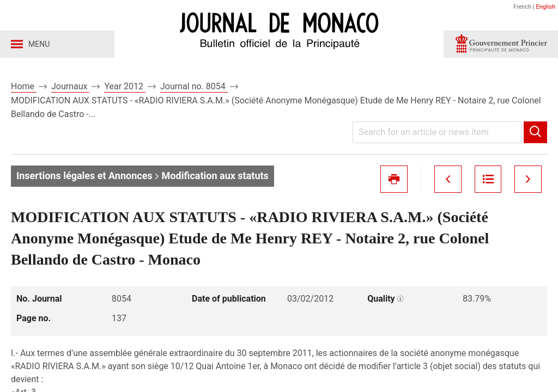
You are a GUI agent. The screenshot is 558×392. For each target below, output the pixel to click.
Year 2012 (125, 86)
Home (24, 86)
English (545, 7)
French (522, 7)
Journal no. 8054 (194, 86)
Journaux (70, 86)
